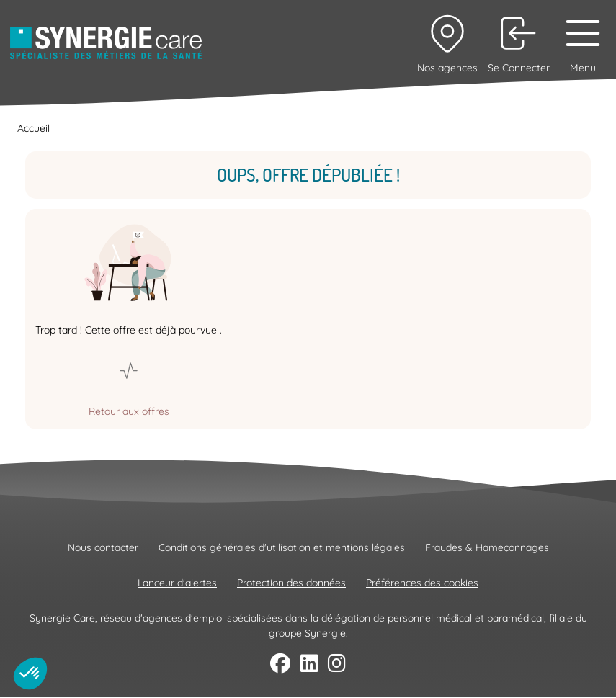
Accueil (34, 128)
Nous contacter (103, 547)
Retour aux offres (129, 411)
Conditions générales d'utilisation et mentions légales (282, 547)
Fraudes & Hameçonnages (487, 547)
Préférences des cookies (422, 583)
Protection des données (291, 583)
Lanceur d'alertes (177, 583)
